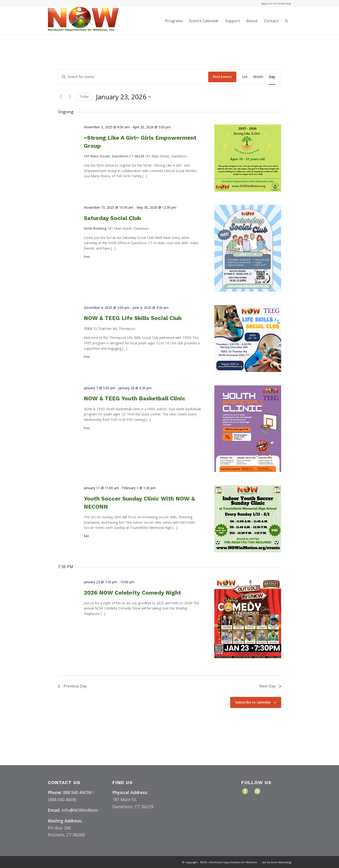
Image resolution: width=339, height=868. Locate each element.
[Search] (286, 21)
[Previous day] (61, 97)
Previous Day (72, 686)
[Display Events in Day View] (272, 77)
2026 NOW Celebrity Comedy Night (132, 593)
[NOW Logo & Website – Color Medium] (83, 21)
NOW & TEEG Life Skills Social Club (133, 318)
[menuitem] (275, 4)
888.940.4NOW (78, 792)
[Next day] (70, 97)
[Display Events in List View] (245, 77)
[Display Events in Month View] (258, 77)
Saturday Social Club (112, 218)
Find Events (222, 77)
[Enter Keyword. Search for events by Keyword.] (133, 77)
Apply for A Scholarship (276, 3)
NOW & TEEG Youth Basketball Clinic (135, 398)
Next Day (270, 686)
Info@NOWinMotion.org (86, 810)
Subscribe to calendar (253, 702)
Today (84, 97)
